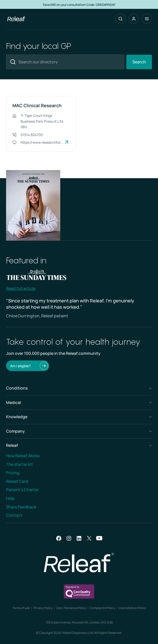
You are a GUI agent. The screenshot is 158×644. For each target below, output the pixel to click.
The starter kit (19, 464)
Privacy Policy (43, 608)
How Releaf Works (23, 456)
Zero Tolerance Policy (71, 608)
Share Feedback (21, 507)
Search (139, 62)
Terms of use (21, 608)
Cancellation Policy (132, 608)
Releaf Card (17, 481)
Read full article (21, 288)
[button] (134, 19)
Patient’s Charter (22, 490)
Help (10, 498)
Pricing (13, 473)
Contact (14, 515)
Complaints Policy (102, 608)
